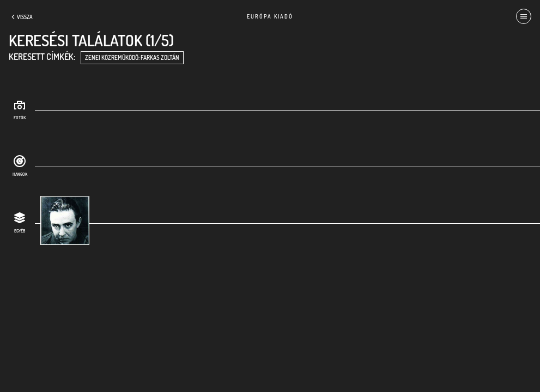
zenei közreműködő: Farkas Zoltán (132, 58)
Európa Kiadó (270, 16)
